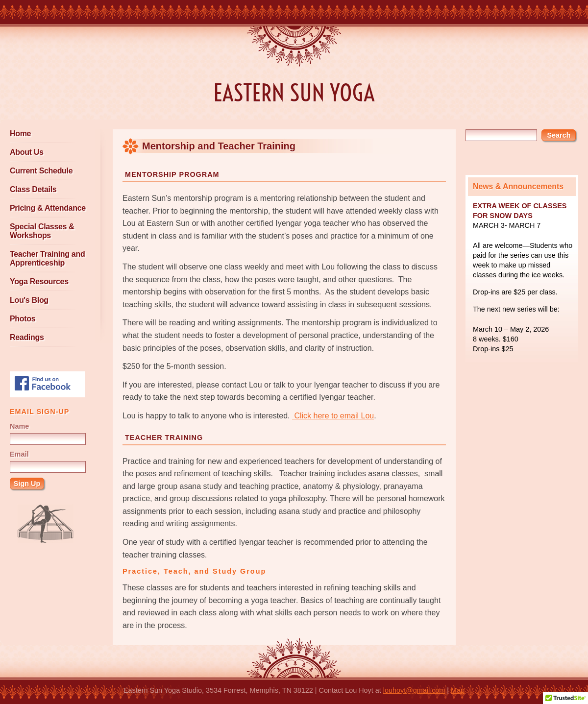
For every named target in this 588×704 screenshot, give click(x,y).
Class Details (33, 189)
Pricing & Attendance (48, 208)
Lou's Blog (29, 300)
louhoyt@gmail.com (414, 690)
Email (19, 454)
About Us (27, 152)
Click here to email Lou (333, 416)
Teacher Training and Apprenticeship (47, 258)
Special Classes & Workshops (42, 231)
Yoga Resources (39, 281)
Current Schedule (41, 171)
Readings (27, 337)
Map (458, 690)
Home (20, 134)
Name (19, 426)
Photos (23, 319)
